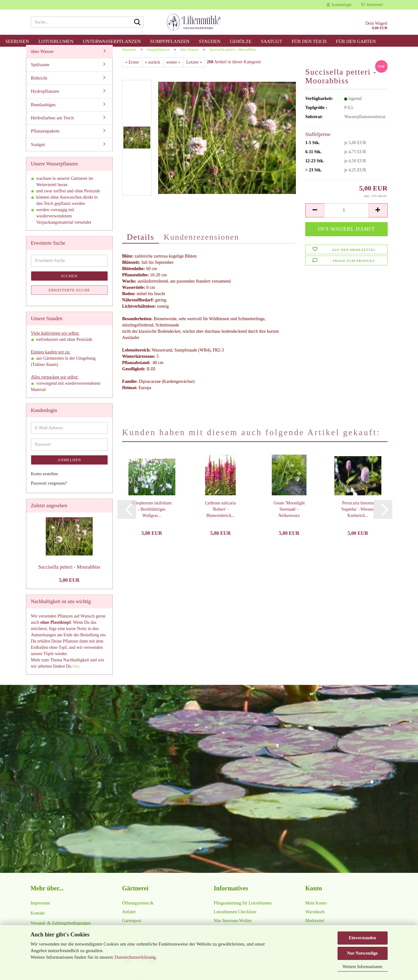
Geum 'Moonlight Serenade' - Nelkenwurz (289, 516)
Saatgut (271, 41)
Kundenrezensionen (201, 244)
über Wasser (42, 58)
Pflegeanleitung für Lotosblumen (243, 910)
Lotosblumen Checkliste (235, 919)
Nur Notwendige (362, 953)
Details (141, 244)
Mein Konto (316, 910)
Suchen (69, 283)
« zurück (153, 69)
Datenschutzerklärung (135, 957)
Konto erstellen (44, 481)
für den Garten (356, 41)
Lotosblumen (56, 41)
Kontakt (38, 920)
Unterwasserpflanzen (112, 41)
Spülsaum (40, 71)
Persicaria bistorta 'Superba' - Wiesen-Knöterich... (358, 516)
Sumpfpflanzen (170, 41)
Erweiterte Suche (69, 297)
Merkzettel (372, 5)
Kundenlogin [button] (339, 5)
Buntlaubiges (43, 112)
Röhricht (39, 85)
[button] (315, 217)
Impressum (40, 910)
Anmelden (69, 467)
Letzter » (194, 69)
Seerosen (17, 41)
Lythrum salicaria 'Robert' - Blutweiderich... (220, 516)
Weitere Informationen (362, 967)
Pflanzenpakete (45, 138)
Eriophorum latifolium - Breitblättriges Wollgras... (152, 516)
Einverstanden (362, 938)
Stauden (210, 41)
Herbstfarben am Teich (52, 125)
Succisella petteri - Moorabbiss (69, 574)
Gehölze (241, 41)
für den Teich (309, 41)
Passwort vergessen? (49, 490)
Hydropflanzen (45, 98)
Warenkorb (315, 919)
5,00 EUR (69, 587)
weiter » (173, 69)
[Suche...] (137, 23)
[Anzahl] (346, 217)
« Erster (132, 69)
